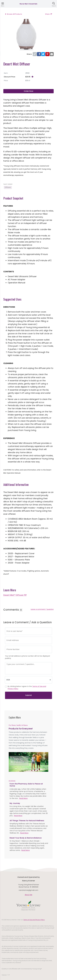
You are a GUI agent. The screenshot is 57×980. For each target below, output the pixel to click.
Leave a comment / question (42, 609)
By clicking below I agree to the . (27, 688)
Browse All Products (13, 14)
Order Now (28, 91)
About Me (28, 895)
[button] (12, 762)
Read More (23, 798)
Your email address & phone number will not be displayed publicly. (27, 657)
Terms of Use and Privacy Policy (34, 920)
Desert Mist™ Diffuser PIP (15, 595)
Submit (29, 695)
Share (49, 14)
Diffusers (8, 187)
